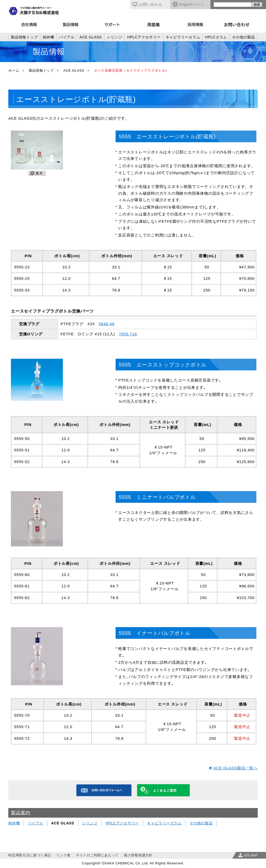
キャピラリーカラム (183, 37)
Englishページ (188, 4)
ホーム (14, 70)
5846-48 (107, 324)
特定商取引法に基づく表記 (30, 855)
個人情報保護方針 (138, 855)
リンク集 (64, 855)
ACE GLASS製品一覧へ (235, 768)
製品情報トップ (24, 37)
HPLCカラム (216, 37)
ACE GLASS (91, 37)
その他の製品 (244, 37)
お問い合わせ (147, 4)
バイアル (67, 37)
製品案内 (21, 813)
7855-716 (128, 334)
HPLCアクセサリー (144, 37)
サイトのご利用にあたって (97, 855)
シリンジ (114, 37)
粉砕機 (49, 37)
